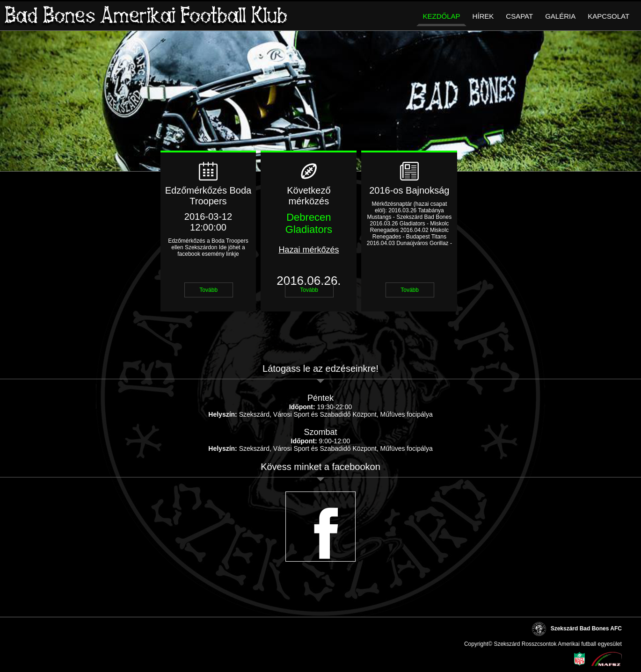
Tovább (208, 290)
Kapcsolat (608, 16)
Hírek (483, 16)
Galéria (560, 16)
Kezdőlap (441, 16)
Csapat (519, 16)
